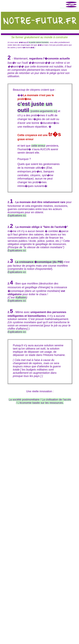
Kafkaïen (21, 297)
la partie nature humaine (39, 42)
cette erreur (38, 146)
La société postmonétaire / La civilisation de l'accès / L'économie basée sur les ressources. (40, 401)
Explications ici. (17, 250)
